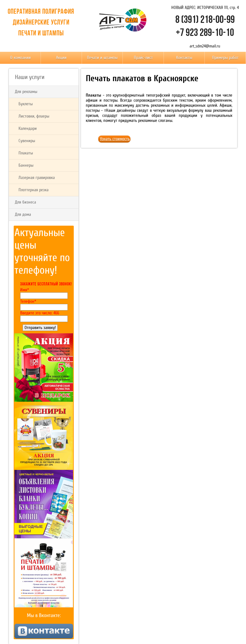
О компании (20, 58)
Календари (28, 128)
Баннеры (26, 165)
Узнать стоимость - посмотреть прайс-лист (115, 140)
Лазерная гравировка (37, 178)
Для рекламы (26, 92)
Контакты (184, 58)
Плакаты (26, 153)
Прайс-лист (143, 58)
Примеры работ (225, 58)
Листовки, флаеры (34, 116)
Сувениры (27, 141)
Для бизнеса (25, 202)
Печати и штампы (102, 58)
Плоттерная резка (34, 190)
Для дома (23, 214)
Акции (61, 58)
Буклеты (26, 104)
